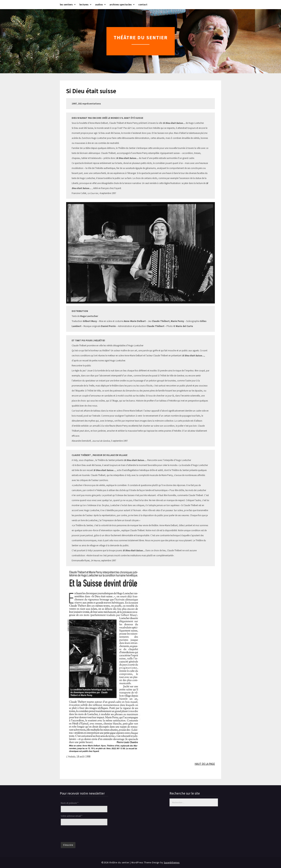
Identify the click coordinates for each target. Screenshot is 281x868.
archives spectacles (121, 4)
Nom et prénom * (70, 803)
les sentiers (66, 4)
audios (99, 4)
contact (143, 4)
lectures (84, 4)
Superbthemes (172, 863)
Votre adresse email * (72, 816)
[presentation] (88, 834)
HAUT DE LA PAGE (205, 764)
